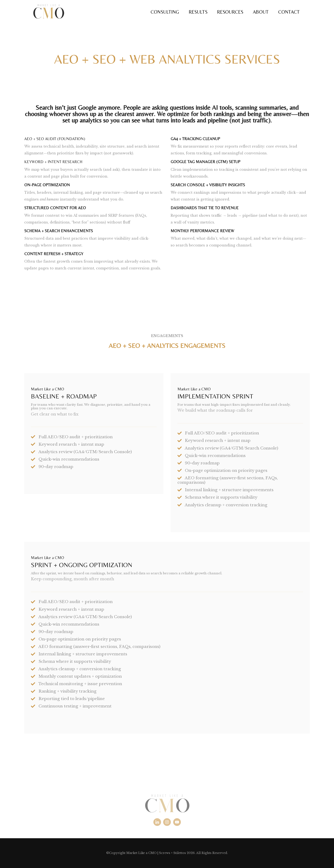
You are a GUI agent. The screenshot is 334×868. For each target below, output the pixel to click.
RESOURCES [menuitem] (230, 12)
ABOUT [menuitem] (261, 12)
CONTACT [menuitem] (289, 12)
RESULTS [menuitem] (198, 12)
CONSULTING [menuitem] (165, 12)
